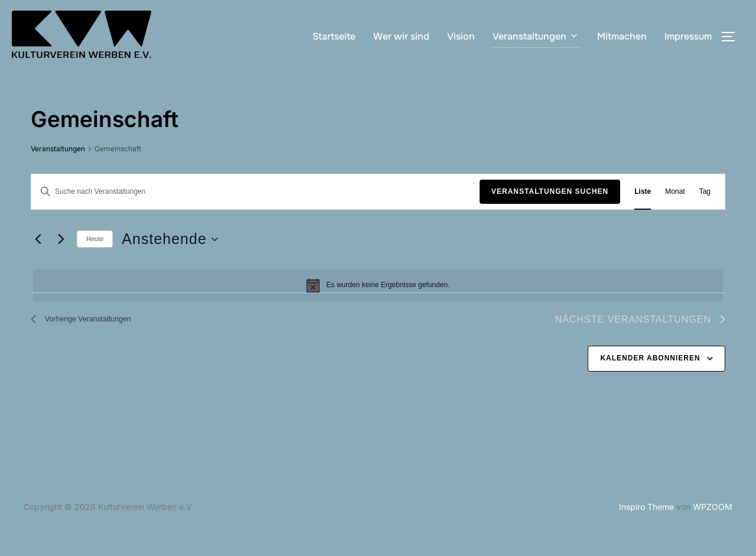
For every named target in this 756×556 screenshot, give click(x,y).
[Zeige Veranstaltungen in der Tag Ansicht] (705, 218)
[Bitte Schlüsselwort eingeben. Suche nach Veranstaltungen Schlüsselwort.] (255, 218)
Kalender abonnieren (650, 385)
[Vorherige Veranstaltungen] (38, 266)
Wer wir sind (401, 36)
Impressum (688, 36)
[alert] (378, 311)
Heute (95, 265)
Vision (461, 36)
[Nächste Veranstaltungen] (61, 266)
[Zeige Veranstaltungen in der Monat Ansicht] (675, 218)
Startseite (334, 36)
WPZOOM (713, 533)
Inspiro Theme (646, 533)
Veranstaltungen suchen (550, 217)
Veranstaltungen (536, 36)
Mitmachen (622, 36)
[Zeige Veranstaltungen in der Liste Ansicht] (643, 218)
